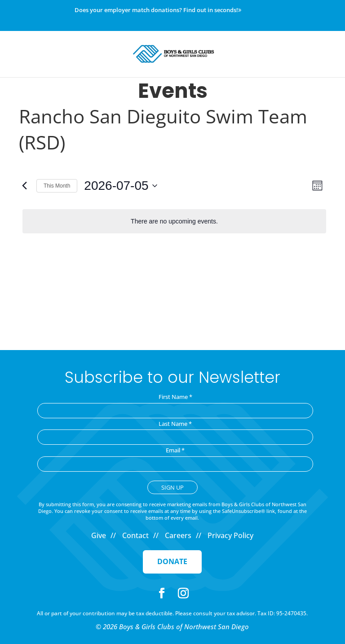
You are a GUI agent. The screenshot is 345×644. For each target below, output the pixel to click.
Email (175, 450)
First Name (175, 397)
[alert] (174, 221)
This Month (57, 186)
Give (99, 535)
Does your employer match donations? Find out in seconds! (158, 10)
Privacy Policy (230, 535)
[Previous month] (24, 186)
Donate (172, 561)
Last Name (175, 424)
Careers (178, 535)
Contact (135, 535)
